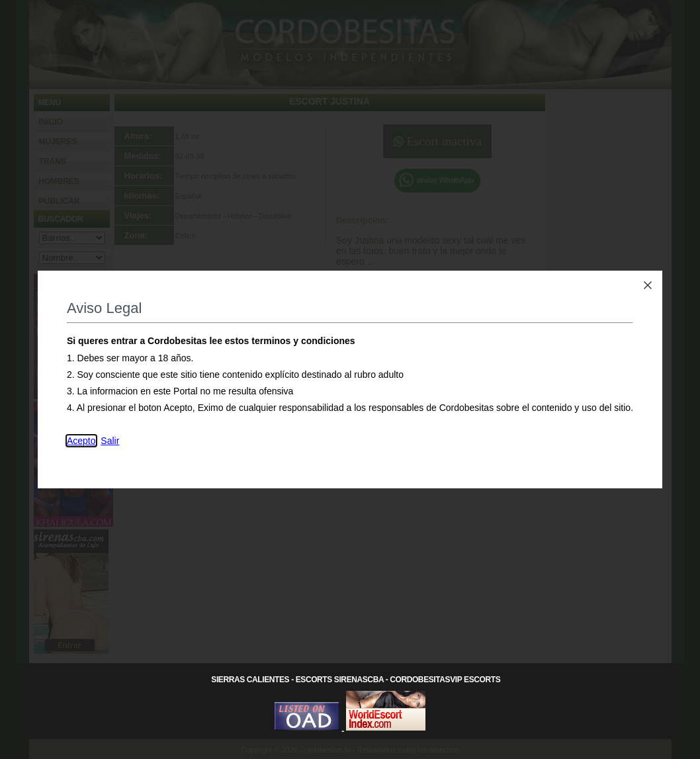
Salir (110, 441)
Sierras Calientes (250, 680)
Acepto (81, 441)
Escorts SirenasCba (340, 680)
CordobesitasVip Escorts (445, 680)
